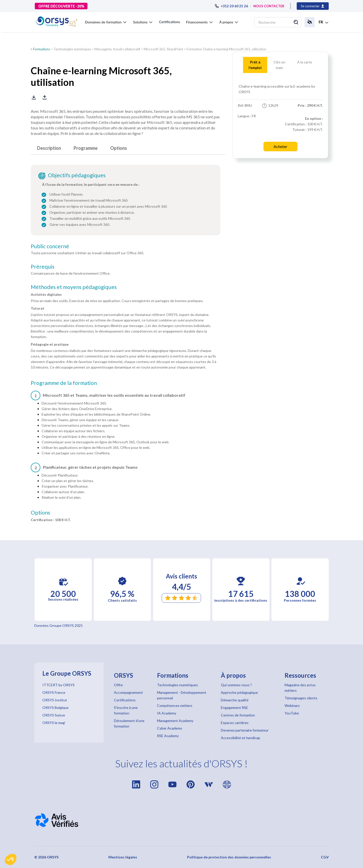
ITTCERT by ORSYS (58, 685)
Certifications (170, 22)
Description (49, 148)
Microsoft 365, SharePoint (163, 49)
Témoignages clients (301, 698)
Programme (86, 148)
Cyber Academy (170, 728)
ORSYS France (54, 692)
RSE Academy (168, 736)
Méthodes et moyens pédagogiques (74, 287)
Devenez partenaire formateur (245, 730)
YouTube (292, 713)
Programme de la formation (64, 383)
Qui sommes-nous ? (236, 685)
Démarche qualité (235, 700)
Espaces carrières (235, 723)
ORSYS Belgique (55, 708)
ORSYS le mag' (54, 723)
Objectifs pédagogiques (77, 175)
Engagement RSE (234, 708)
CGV (325, 857)
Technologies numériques (72, 49)
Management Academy (175, 721)
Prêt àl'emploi (255, 65)
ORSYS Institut (55, 700)
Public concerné (50, 246)
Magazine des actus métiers (300, 688)
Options (119, 148)
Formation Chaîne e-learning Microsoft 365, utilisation (226, 49)
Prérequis (43, 267)
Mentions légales (123, 857)
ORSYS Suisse (54, 715)
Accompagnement (128, 692)
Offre (118, 685)
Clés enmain (279, 65)
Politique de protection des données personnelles (229, 857)
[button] (11, 859)
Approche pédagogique (239, 692)
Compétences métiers (175, 706)
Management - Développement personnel (182, 695)
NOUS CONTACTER (269, 6)
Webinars (292, 706)
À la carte (305, 62)
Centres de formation (238, 715)
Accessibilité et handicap (240, 738)
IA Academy (167, 713)
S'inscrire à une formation (126, 710)
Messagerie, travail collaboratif (117, 49)
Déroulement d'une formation (129, 723)
